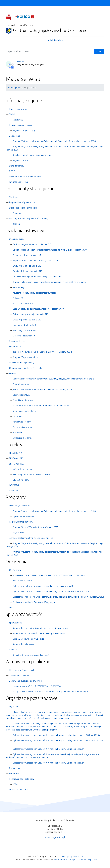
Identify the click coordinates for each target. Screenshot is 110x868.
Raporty (13, 649)
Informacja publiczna (18, 182)
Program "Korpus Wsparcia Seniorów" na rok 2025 (35, 527)
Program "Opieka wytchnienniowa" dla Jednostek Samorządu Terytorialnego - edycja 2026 (54, 141)
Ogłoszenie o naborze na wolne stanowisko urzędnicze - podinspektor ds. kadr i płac (51, 591)
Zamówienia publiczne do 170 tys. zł (26, 681)
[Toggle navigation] (106, 3)
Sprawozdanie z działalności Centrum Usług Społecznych (39, 633)
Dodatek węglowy (21, 384)
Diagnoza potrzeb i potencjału (23, 208)
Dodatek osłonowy (21, 395)
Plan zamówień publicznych (22, 670)
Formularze (14, 773)
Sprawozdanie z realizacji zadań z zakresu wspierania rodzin (40, 628)
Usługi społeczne (17, 239)
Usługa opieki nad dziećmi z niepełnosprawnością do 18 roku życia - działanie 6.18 (50, 250)
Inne (11, 607)
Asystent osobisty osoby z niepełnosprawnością (34, 293)
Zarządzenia (15, 136)
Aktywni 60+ (19, 298)
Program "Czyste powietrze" (26, 357)
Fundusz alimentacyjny (23, 427)
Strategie (13, 197)
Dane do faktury (17, 166)
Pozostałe (17, 432)
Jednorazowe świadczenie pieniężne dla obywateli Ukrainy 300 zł (43, 352)
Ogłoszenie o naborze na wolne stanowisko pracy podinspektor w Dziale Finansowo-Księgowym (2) (58, 597)
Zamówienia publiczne (19, 675)
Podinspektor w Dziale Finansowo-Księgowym (34, 602)
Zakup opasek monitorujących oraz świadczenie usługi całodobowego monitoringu (50, 691)
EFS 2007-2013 (16, 453)
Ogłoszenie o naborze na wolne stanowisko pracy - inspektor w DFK (44, 586)
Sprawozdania (16, 623)
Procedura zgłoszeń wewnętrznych (25, 177)
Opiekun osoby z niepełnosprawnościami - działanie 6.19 (38, 309)
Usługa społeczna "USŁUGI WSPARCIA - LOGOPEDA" (37, 686)
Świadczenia (15, 346)
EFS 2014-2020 (16, 458)
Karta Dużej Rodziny (22, 422)
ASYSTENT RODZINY (22, 581)
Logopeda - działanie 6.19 (24, 325)
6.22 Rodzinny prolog (22, 469)
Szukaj (99, 51)
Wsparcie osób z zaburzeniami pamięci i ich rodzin (35, 260)
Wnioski (13, 373)
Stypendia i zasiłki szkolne (24, 411)
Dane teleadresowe (18, 109)
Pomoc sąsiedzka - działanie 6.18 (27, 255)
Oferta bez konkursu (19, 790)
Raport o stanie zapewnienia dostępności (31, 655)
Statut (12, 114)
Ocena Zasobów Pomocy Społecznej (29, 639)
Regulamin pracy (20, 160)
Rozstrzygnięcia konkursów (22, 779)
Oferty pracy (15, 570)
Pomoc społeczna (17, 341)
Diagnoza (17, 213)
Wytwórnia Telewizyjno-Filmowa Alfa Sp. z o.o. (76, 860)
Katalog (16, 224)
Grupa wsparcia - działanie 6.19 (27, 320)
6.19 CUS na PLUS (21, 480)
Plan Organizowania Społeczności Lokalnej (29, 218)
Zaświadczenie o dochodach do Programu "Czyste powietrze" (41, 405)
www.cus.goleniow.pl (55, 837)
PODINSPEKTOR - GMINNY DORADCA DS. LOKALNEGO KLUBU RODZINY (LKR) (49, 575)
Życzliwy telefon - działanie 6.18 (27, 271)
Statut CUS (18, 120)
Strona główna (15, 87)
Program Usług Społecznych (22, 202)
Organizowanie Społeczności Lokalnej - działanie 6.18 (37, 277)
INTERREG (14, 485)
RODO (12, 171)
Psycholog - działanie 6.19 (24, 330)
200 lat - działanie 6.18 (23, 303)
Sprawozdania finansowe (24, 644)
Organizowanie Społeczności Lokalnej (26, 368)
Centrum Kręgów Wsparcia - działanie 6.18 (32, 244)
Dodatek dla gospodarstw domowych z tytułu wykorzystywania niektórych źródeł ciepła (53, 379)
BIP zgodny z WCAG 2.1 (72, 856)
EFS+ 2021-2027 (17, 464)
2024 (15, 784)
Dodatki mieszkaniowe (23, 400)
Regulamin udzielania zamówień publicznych (33, 155)
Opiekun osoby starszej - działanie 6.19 (30, 314)
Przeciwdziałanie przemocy (22, 362)
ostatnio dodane (56, 40)
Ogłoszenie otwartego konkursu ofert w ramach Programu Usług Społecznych (48, 749)
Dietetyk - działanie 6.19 (24, 336)
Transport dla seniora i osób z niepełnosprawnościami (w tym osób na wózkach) (49, 282)
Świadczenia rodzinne (23, 438)
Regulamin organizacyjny (21, 125)
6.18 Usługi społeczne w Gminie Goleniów (31, 474)
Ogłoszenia (14, 706)
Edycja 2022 (18, 533)
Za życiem (17, 416)
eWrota (21, 61)
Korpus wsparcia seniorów (21, 522)
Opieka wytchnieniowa (20, 506)
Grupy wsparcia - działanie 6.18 (27, 266)
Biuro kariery (18, 287)
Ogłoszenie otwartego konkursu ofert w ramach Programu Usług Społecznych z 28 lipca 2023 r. (57, 735)
